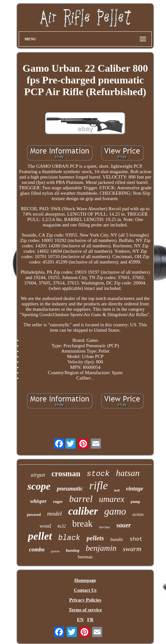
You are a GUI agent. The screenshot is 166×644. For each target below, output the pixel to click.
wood (45, 526)
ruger (58, 501)
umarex (112, 499)
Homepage (85, 580)
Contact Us (85, 590)
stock (98, 474)
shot (136, 539)
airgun (38, 475)
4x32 (61, 526)
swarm (132, 549)
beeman (85, 557)
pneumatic (70, 488)
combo (37, 550)
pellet (40, 536)
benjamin (101, 548)
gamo (115, 511)
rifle (98, 486)
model (54, 514)
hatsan (128, 473)
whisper (38, 501)
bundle (117, 539)
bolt (117, 490)
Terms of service (85, 610)
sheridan (105, 527)
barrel (81, 499)
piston (55, 551)
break (82, 524)
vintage (135, 489)
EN (80, 620)
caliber (83, 511)
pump (136, 502)
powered (34, 515)
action (138, 514)
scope (39, 486)
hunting (73, 550)
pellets (95, 538)
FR (90, 620)
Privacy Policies (85, 600)
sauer (124, 525)
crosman (66, 474)
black (69, 538)
